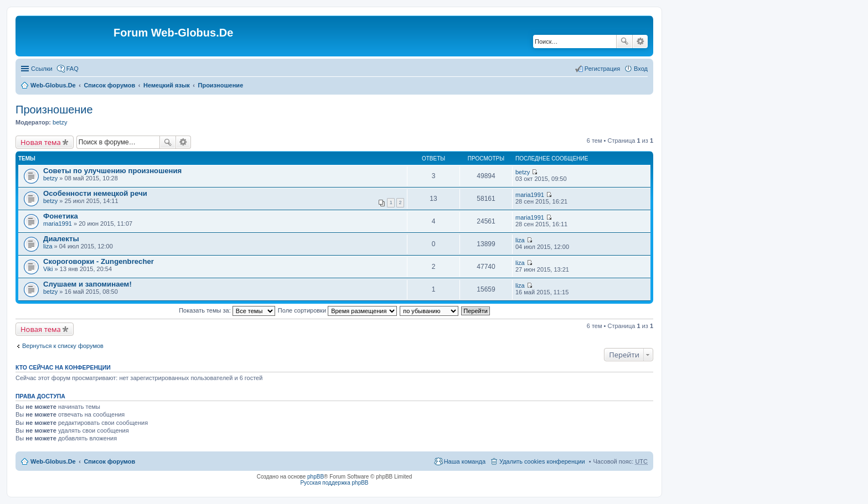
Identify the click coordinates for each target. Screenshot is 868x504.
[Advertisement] (785, 221)
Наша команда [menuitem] (465, 461)
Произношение (221, 85)
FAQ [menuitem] (73, 69)
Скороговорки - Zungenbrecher (99, 261)
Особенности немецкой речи (95, 193)
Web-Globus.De (53, 85)
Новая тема (41, 142)
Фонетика (61, 216)
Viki (48, 269)
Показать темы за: (227, 310)
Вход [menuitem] (641, 69)
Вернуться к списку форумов (63, 346)
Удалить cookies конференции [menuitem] (542, 461)
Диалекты (61, 239)
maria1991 (530, 195)
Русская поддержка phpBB (334, 483)
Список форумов (109, 85)
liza (48, 246)
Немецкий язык (167, 85)
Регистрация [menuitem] (602, 69)
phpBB (316, 477)
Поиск (624, 41)
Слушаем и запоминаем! (87, 284)
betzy (60, 122)
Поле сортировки (337, 310)
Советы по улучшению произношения (112, 171)
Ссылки (42, 69)
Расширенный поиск (640, 41)
